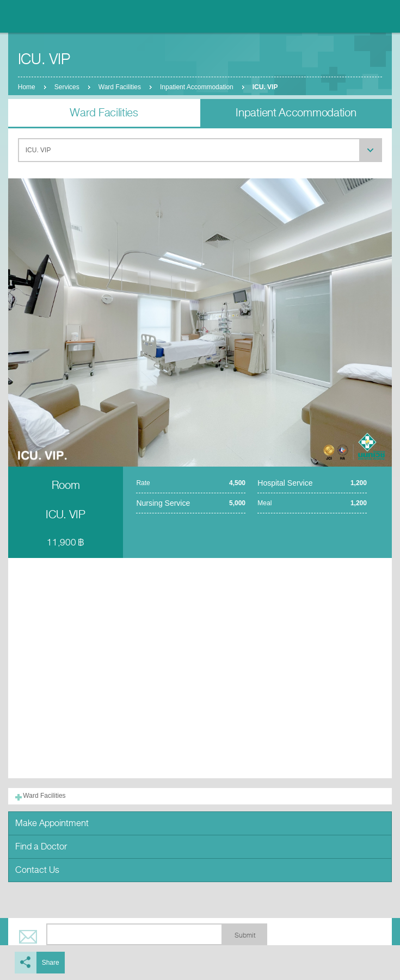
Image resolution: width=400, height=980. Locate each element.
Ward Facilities (120, 87)
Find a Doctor (41, 846)
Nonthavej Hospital (38, 16)
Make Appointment (52, 823)
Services (67, 87)
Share (51, 963)
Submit (245, 935)
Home (27, 87)
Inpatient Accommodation (197, 87)
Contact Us (37, 870)
